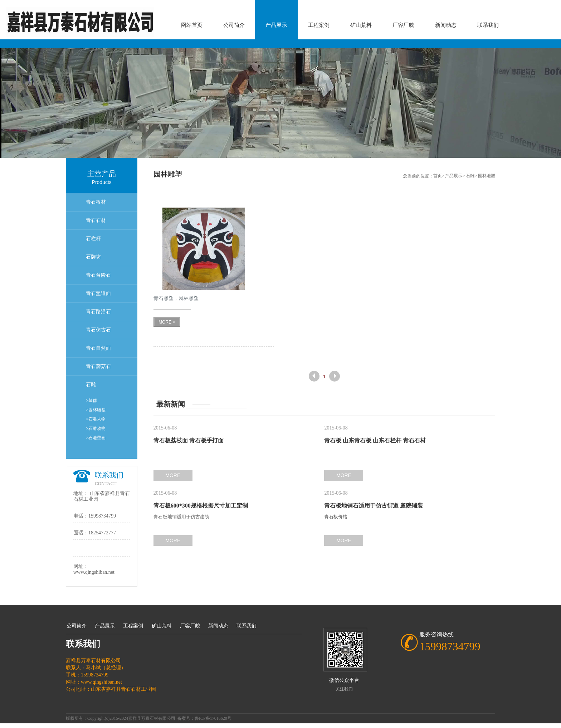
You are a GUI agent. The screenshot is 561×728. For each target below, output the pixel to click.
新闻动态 (446, 25)
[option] (280, 103)
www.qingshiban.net (94, 572)
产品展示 (276, 25)
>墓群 (91, 401)
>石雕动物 (96, 428)
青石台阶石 (98, 275)
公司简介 (234, 25)
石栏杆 (93, 239)
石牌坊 (93, 257)
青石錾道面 (98, 293)
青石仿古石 (98, 330)
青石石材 (96, 220)
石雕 (91, 385)
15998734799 (102, 516)
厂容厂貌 (403, 25)
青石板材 (96, 202)
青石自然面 (98, 348)
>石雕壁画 (96, 438)
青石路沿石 (98, 312)
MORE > (167, 322)
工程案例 (319, 25)
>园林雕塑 (96, 410)
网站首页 (192, 25)
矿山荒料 (361, 25)
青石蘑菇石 (98, 366)
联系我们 (488, 25)
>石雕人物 (96, 419)
